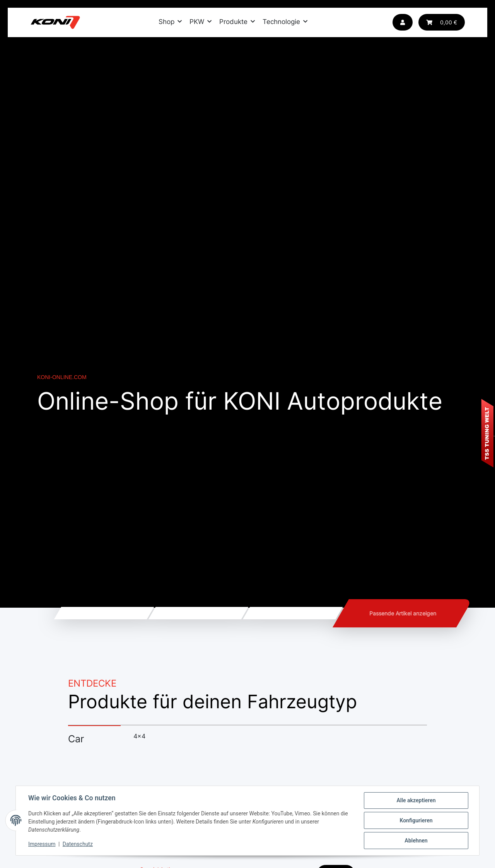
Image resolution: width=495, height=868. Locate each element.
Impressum (42, 844)
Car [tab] (76, 739)
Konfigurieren (416, 820)
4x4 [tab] (139, 736)
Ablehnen (416, 841)
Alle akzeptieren (416, 800)
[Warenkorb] (442, 22)
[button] (403, 22)
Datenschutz (78, 844)
